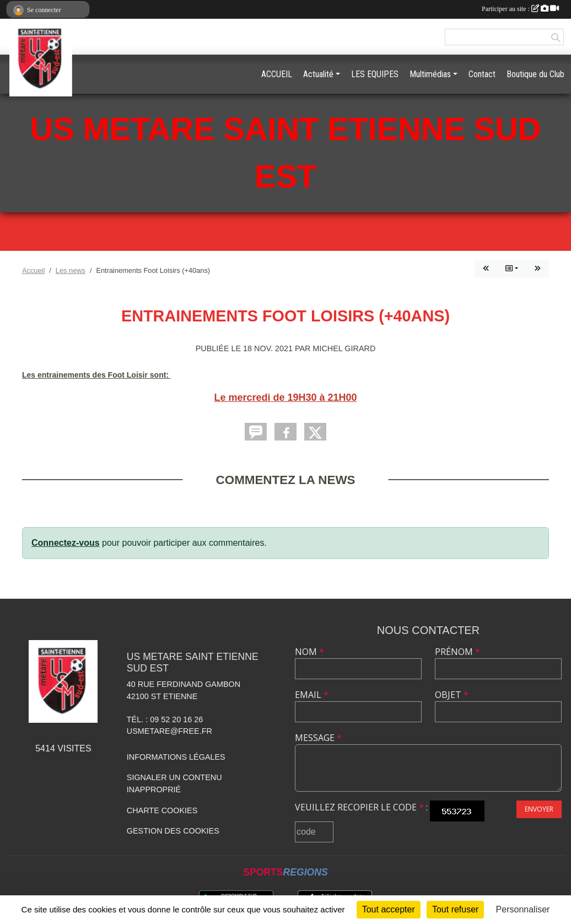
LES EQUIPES (375, 74)
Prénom (457, 652)
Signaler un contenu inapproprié (174, 783)
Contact (482, 74)
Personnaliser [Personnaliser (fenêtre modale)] (523, 909)
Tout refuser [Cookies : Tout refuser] (455, 909)
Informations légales (176, 757)
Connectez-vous (66, 543)
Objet (452, 695)
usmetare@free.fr (169, 731)
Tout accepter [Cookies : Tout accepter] (389, 909)
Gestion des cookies (173, 831)
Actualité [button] (318, 74)
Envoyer (539, 809)
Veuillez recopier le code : (361, 807)
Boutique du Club (535, 74)
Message (318, 738)
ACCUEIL (277, 74)
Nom (309, 652)
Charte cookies (162, 810)
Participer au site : (520, 9)
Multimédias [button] (430, 74)
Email (312, 695)
